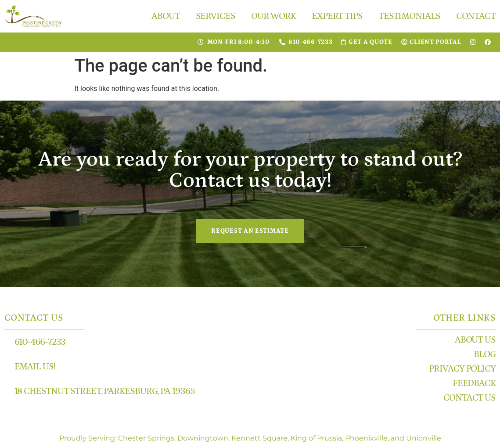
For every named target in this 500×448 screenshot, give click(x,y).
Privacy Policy (462, 369)
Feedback (474, 383)
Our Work (273, 16)
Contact (476, 16)
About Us (475, 340)
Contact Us (469, 398)
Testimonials (409, 16)
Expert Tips (337, 16)
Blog (485, 354)
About (166, 16)
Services (216, 16)
